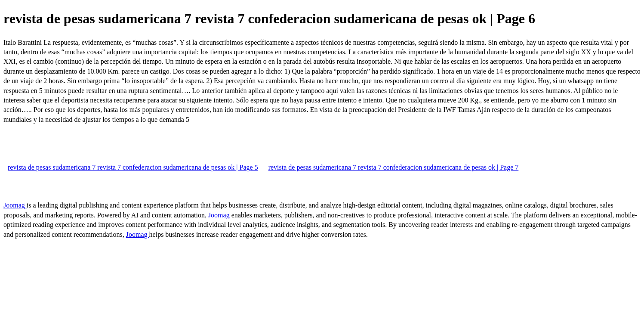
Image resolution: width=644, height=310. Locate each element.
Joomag (15, 205)
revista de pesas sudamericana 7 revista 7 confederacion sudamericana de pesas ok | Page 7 (394, 167)
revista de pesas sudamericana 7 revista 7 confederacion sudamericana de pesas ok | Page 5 (133, 167)
